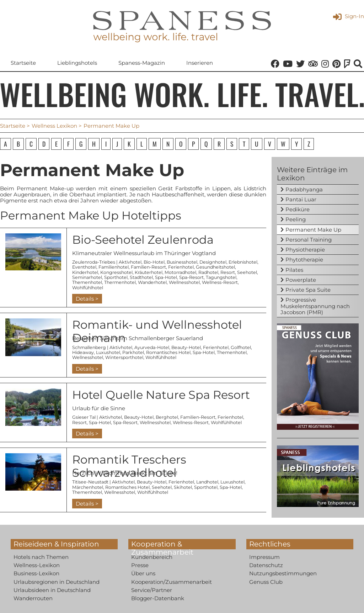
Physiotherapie (305, 250)
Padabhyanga (304, 189)
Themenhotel (87, 282)
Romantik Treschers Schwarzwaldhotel (129, 466)
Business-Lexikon (36, 573)
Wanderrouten (33, 598)
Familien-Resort (148, 267)
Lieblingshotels (77, 63)
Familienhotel (114, 267)
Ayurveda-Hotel (152, 347)
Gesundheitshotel (215, 267)
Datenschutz (266, 565)
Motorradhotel (180, 272)
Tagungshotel (221, 277)
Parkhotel (133, 352)
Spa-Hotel (166, 277)
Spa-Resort (191, 277)
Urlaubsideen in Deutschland (52, 590)
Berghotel (167, 417)
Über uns (143, 573)
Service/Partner (152, 590)
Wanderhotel (152, 282)
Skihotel (183, 487)
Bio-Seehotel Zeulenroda (143, 240)
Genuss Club (266, 582)
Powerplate (301, 280)
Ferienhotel (181, 267)
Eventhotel (84, 267)
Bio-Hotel (154, 262)
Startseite (23, 63)
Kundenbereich (152, 557)
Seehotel (247, 272)
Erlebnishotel (243, 262)
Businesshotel (182, 262)
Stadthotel (141, 277)
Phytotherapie (304, 260)
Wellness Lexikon (54, 126)
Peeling (296, 219)
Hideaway (83, 352)
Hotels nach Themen (41, 557)
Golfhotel (241, 347)
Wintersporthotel (124, 357)
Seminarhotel (87, 277)
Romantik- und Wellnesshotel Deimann (157, 331)
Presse (140, 565)
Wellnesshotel (184, 282)
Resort (228, 272)
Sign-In (349, 16)
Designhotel (213, 262)
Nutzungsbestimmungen (283, 573)
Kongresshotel (116, 272)
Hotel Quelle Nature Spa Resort (161, 395)
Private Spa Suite (308, 290)
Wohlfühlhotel (88, 288)
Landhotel (207, 482)
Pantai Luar (301, 199)
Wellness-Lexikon (37, 565)
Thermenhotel (120, 282)
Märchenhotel (88, 487)
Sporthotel (116, 277)
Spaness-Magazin (142, 63)
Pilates (294, 270)
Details (85, 299)
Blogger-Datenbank (158, 598)
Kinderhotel (85, 272)
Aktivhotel (130, 262)
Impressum (264, 557)
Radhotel (208, 272)
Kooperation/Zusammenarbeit (172, 582)
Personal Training (309, 240)
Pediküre (298, 209)
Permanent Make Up (313, 230)
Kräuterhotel (149, 272)
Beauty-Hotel (186, 347)
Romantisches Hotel (168, 352)
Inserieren (200, 63)
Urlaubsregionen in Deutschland (57, 582)
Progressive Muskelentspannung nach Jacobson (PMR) (315, 306)
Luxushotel (108, 352)
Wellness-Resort (220, 282)
